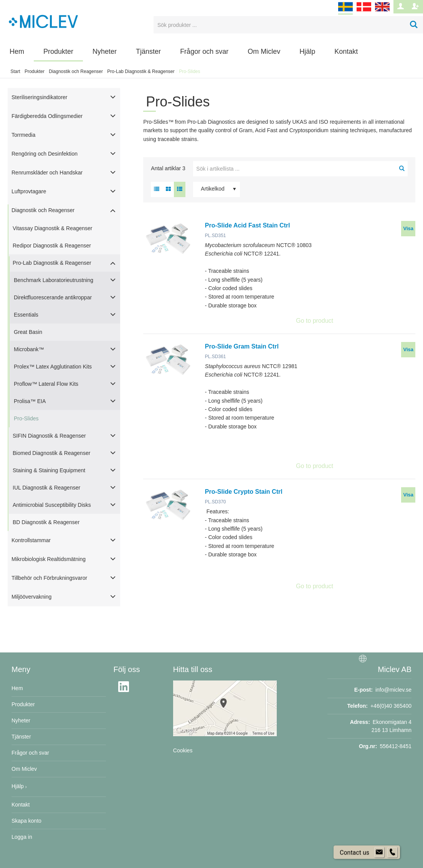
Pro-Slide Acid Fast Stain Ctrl (248, 225)
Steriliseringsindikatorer (40, 97)
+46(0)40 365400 (391, 706)
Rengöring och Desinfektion (45, 154)
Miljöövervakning (31, 597)
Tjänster (148, 51)
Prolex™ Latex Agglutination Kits (53, 367)
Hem (17, 51)
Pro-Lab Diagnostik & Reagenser (141, 71)
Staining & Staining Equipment (49, 470)
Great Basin (28, 332)
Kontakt (346, 51)
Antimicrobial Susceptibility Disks (52, 505)
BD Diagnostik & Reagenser (46, 522)
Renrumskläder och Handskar (47, 173)
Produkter (58, 51)
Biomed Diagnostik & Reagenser (51, 453)
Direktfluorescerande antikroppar (53, 297)
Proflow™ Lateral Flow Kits (46, 384)
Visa (408, 228)
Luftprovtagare (29, 191)
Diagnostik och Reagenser (76, 71)
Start (15, 71)
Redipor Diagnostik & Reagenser (52, 246)
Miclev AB (395, 669)
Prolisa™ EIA (30, 401)
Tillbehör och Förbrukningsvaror (49, 578)
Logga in (22, 837)
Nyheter (105, 51)
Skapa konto (26, 821)
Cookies (183, 750)
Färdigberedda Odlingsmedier (47, 116)
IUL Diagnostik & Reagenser (46, 488)
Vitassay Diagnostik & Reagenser (53, 228)
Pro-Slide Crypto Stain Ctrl (244, 492)
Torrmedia (23, 135)
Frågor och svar (204, 51)
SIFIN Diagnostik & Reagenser (49, 436)
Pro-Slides (26, 418)
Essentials (26, 315)
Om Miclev (264, 51)
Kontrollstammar (31, 540)
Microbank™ (29, 349)
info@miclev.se (393, 690)
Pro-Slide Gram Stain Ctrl (242, 346)
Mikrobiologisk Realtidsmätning (49, 559)
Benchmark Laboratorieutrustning (54, 280)
